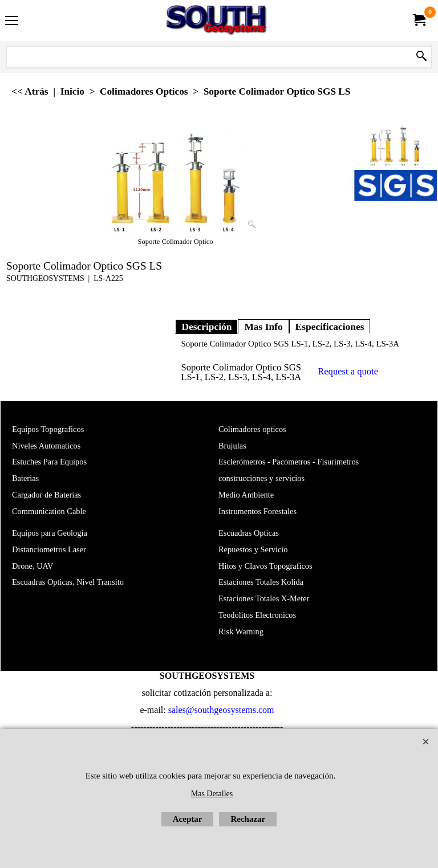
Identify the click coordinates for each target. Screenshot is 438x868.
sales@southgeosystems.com (221, 710)
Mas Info (263, 327)
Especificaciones (330, 327)
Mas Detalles (212, 794)
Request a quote (348, 371)
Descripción (206, 327)
